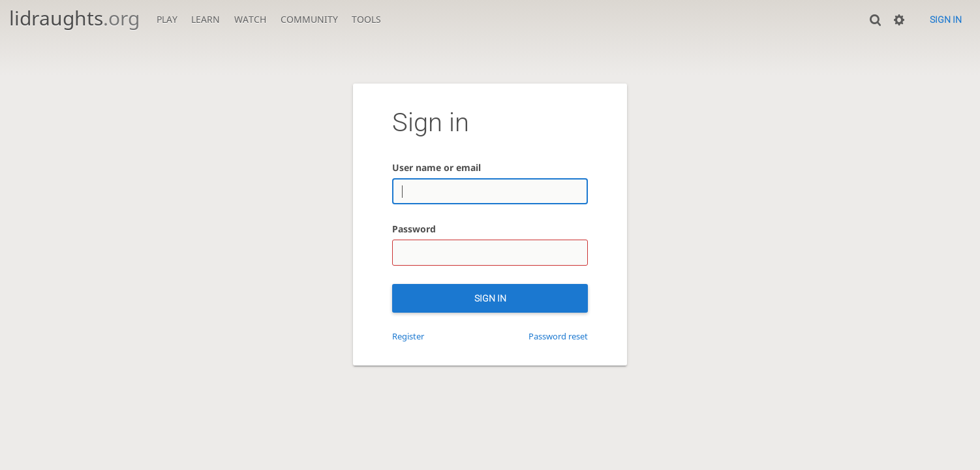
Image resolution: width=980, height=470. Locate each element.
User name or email (436, 167)
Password (414, 229)
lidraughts (74, 18)
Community (309, 19)
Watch (250, 19)
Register (408, 337)
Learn (206, 19)
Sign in (946, 20)
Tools (366, 19)
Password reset (558, 337)
